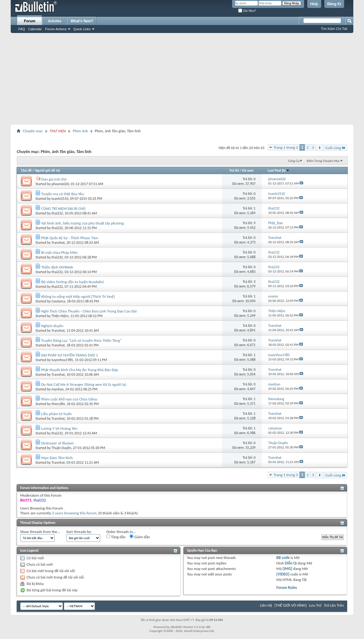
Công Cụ (294, 161)
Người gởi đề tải (47, 170)
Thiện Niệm (60, 316)
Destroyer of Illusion (57, 443)
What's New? (82, 21)
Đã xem (248, 170)
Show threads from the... (40, 532)
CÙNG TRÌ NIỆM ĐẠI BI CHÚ (63, 208)
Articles (55, 21)
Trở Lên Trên (334, 605)
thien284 (58, 404)
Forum (29, 21)
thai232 (57, 213)
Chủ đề (26, 170)
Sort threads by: (79, 532)
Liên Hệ (266, 605)
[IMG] (287, 569)
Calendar (35, 29)
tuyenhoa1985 (62, 360)
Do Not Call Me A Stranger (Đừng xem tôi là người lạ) (84, 384)
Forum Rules (287, 588)
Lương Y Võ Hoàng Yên (59, 428)
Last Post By (279, 170)
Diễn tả (291, 563)
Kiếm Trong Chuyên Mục (323, 161)
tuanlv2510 (60, 199)
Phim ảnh (80, 131)
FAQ (22, 29)
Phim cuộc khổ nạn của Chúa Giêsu (69, 399)
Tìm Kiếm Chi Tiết (334, 29)
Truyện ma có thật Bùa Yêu (63, 194)
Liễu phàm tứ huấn (56, 414)
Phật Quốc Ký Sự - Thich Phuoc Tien (70, 238)
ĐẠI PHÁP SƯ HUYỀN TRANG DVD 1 (70, 355)
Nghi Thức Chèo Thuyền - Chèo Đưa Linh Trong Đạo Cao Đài (89, 311)
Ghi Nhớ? (247, 11)
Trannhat (58, 243)
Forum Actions (56, 29)
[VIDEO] (283, 574)
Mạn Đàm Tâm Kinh (57, 458)
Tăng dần (116, 537)
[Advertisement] (182, 79)
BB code (283, 558)
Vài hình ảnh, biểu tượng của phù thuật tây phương (82, 223)
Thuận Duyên (61, 448)
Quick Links (82, 29)
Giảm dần (140, 537)
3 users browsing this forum (74, 513)
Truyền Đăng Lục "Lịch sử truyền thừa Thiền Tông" (81, 340)
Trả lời (234, 170)
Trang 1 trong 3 (286, 147)
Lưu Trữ (315, 605)
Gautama (58, 301)
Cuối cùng (335, 148)
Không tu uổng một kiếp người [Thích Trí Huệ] (78, 296)
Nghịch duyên (52, 326)
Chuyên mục (33, 131)
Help (314, 4)
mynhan (58, 389)
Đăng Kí (334, 4)
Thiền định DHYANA (57, 267)
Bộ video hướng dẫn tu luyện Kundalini (73, 282)
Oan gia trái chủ (54, 179)
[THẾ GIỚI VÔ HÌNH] (291, 605)
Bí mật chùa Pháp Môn (59, 252)
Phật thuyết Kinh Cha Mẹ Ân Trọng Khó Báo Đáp (80, 370)
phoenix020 (60, 184)
